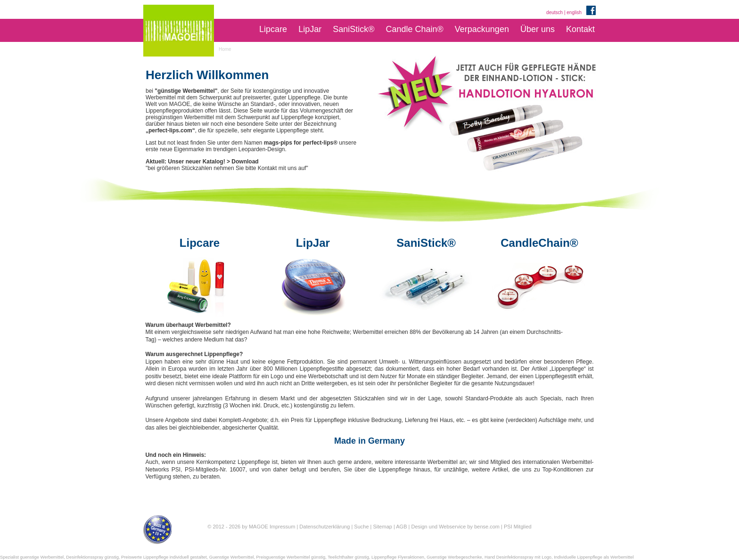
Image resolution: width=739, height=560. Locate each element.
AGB (401, 527)
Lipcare (273, 29)
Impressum (282, 527)
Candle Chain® (414, 29)
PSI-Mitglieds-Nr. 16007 (215, 470)
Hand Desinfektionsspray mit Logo (518, 557)
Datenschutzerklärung (324, 527)
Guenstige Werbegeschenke (454, 557)
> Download (243, 162)
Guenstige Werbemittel (232, 557)
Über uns (538, 29)
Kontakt (580, 29)
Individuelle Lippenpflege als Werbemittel (594, 557)
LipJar (310, 29)
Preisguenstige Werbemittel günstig (291, 557)
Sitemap (383, 527)
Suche (361, 527)
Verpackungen (482, 29)
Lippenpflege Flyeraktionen (398, 557)
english (574, 12)
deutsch (554, 12)
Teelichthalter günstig (348, 557)
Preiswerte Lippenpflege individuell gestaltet (164, 557)
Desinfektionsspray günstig (92, 557)
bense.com (487, 527)
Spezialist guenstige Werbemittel (32, 557)
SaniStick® (353, 29)
